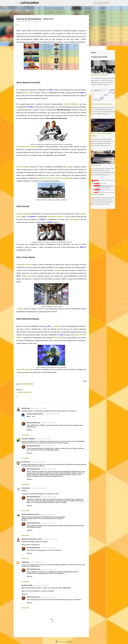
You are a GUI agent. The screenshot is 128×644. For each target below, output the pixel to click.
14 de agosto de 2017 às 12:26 (48, 497)
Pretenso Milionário (71, 104)
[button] (17, 25)
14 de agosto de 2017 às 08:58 (43, 439)
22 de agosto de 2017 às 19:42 (41, 585)
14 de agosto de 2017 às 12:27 (48, 523)
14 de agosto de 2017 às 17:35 (37, 562)
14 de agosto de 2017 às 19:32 (48, 569)
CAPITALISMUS (29, 3)
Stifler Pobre (26, 408)
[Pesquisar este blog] (102, 3)
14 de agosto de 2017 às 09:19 (52, 414)
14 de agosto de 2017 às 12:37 (50, 539)
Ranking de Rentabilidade (24, 392)
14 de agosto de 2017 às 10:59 (48, 514)
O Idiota (19, 309)
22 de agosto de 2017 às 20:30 (48, 597)
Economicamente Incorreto (31, 514)
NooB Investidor (27, 585)
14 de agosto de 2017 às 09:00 (38, 462)
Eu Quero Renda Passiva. (35, 414)
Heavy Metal (58, 338)
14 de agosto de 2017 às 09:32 (38, 488)
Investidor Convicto (25, 265)
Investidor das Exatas (26, 369)
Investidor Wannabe (28, 439)
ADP (67, 167)
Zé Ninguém (75, 219)
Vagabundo (25, 562)
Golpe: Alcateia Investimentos (99, 75)
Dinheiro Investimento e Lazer (32, 539)
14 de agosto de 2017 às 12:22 (48, 469)
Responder (25, 435)
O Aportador (56, 326)
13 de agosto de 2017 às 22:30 (39, 408)
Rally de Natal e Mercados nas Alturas (102, 104)
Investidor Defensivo (56, 217)
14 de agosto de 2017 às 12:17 (48, 423)
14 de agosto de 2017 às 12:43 (48, 548)
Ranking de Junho (27, 384)
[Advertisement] (48, 75)
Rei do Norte (26, 462)
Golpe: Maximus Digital (97, 194)
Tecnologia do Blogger (64, 642)
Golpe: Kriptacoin (96, 165)
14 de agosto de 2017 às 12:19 (48, 446)
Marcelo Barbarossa (33, 423)
